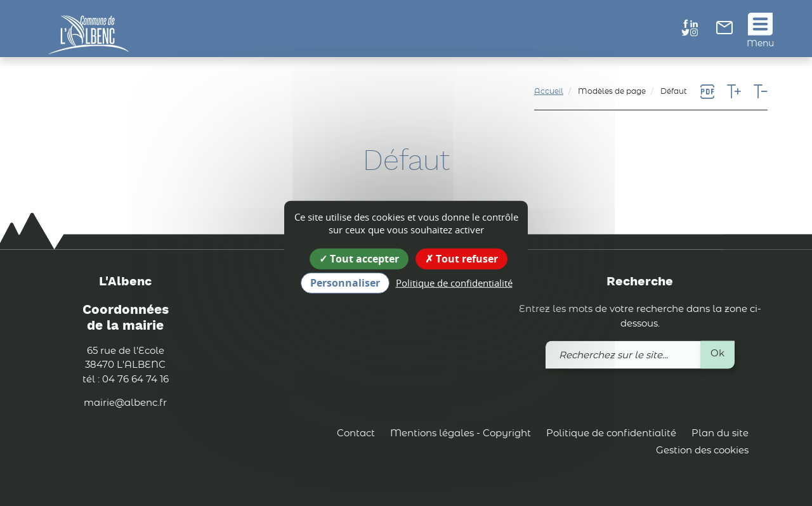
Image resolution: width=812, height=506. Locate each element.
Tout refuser (462, 259)
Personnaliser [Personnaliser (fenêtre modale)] (345, 283)
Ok (717, 354)
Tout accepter (359, 259)
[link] (724, 31)
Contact (356, 433)
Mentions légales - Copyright (461, 433)
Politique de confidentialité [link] (454, 283)
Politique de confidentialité (611, 433)
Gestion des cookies (702, 451)
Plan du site (720, 433)
